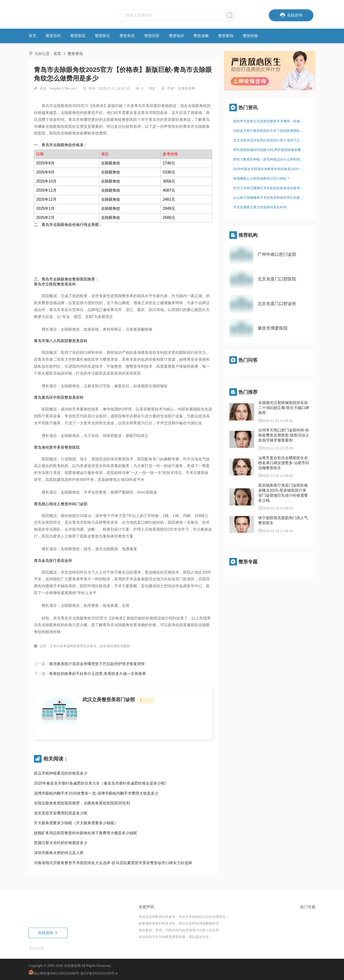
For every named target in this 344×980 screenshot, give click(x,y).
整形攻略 (201, 36)
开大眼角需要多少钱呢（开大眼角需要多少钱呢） (76, 823)
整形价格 (250, 36)
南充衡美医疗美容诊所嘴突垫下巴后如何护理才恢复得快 (97, 664)
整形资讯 (127, 36)
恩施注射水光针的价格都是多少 (61, 843)
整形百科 (53, 36)
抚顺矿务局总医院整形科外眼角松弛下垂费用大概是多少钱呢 (86, 833)
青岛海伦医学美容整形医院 (57, 447)
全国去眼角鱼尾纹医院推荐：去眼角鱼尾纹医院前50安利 (82, 803)
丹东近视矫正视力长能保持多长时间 (260, 207)
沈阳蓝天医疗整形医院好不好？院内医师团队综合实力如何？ (271, 131)
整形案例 (226, 36)
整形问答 (152, 36)
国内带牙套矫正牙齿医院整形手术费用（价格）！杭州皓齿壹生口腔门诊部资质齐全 (271, 121)
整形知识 (177, 36)
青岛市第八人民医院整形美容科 (61, 341)
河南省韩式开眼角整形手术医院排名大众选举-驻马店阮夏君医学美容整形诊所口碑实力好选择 (113, 863)
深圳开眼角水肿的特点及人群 (59, 853)
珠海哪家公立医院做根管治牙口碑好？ (262, 178)
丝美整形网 (72, 966)
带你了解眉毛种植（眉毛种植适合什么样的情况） (270, 159)
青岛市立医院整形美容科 (55, 284)
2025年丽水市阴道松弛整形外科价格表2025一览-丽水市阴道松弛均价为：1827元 (271, 169)
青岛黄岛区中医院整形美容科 (59, 397)
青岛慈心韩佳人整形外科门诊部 (61, 504)
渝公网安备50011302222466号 (56, 973)
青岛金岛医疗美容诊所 (53, 561)
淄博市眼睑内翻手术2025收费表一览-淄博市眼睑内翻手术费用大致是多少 (96, 793)
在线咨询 (48, 933)
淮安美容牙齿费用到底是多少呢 (61, 813)
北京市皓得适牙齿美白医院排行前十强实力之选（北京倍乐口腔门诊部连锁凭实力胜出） (271, 140)
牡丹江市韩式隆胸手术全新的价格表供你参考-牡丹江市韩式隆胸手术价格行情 (271, 188)
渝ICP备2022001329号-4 (99, 973)
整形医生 (102, 36)
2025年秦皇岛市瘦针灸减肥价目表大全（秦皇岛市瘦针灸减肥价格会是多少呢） (101, 783)
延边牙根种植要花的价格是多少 (61, 773)
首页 (32, 36)
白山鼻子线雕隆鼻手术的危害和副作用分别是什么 (270, 198)
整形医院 (78, 36)
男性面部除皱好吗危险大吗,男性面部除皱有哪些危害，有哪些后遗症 (271, 150)
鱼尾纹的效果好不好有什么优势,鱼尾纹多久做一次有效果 (97, 674)
